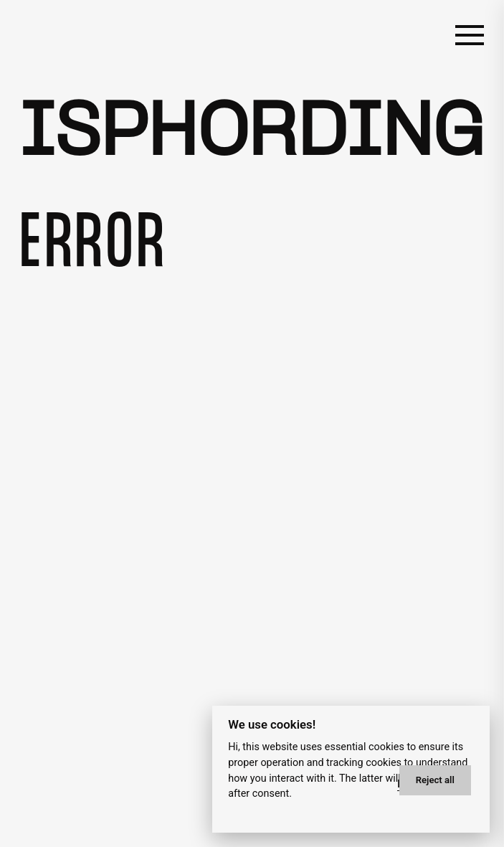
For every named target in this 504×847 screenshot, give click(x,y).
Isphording (252, 134)
